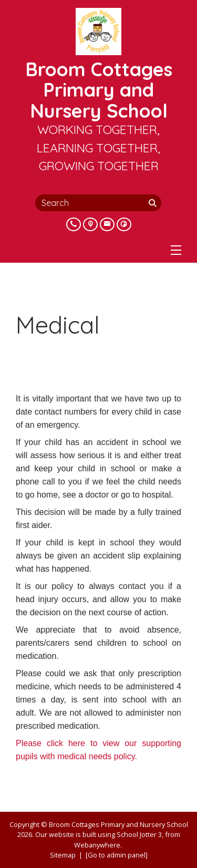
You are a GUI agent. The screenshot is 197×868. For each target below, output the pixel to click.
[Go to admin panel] (117, 855)
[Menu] (176, 250)
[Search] (154, 203)
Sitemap (63, 855)
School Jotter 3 (139, 834)
